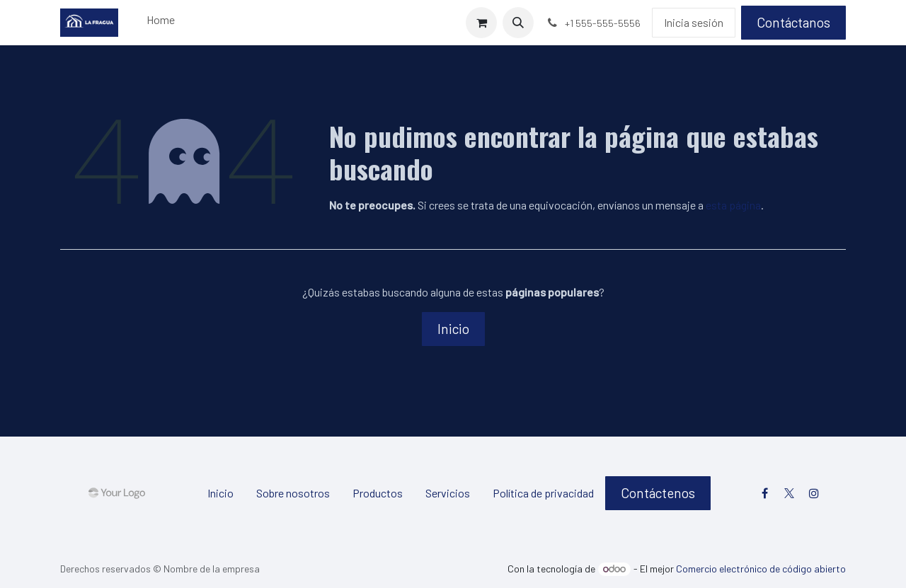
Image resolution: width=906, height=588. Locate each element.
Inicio (453, 329)
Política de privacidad (543, 493)
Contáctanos (793, 22)
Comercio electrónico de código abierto (761, 569)
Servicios (448, 493)
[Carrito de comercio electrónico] (481, 23)
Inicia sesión (694, 22)
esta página (733, 205)
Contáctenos (658, 493)
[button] (518, 23)
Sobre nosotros (293, 493)
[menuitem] (161, 23)
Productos (378, 493)
